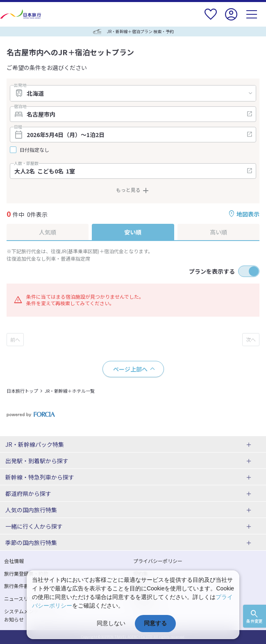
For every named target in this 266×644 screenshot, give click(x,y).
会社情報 (14, 561)
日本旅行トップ (22, 391)
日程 (18, 127)
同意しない (111, 623)
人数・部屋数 (26, 163)
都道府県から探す (28, 493)
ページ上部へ (130, 369)
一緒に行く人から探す (34, 526)
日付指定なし (34, 150)
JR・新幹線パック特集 (35, 444)
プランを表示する (212, 271)
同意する (155, 623)
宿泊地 (20, 106)
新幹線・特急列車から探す (40, 477)
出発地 (20, 85)
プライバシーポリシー (158, 561)
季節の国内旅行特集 (31, 543)
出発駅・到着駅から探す (37, 461)
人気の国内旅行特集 (31, 510)
